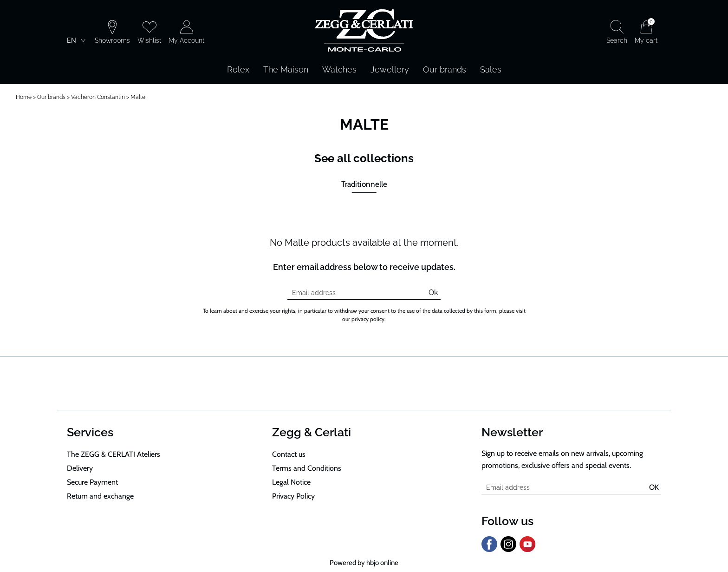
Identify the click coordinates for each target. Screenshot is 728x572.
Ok (433, 293)
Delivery (80, 468)
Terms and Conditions (307, 468)
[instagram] (508, 550)
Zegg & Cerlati (312, 432)
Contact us (289, 454)
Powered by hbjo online (364, 563)
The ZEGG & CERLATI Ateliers (114, 454)
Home (24, 97)
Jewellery (390, 69)
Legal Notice (291, 482)
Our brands (445, 69)
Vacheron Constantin (98, 97)
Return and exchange (100, 496)
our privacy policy (363, 319)
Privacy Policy (293, 496)
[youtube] (527, 550)
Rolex (238, 69)
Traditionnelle (364, 184)
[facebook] (489, 550)
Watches (339, 69)
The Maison (286, 69)
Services (90, 432)
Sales (491, 69)
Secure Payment (92, 482)
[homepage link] (364, 31)
